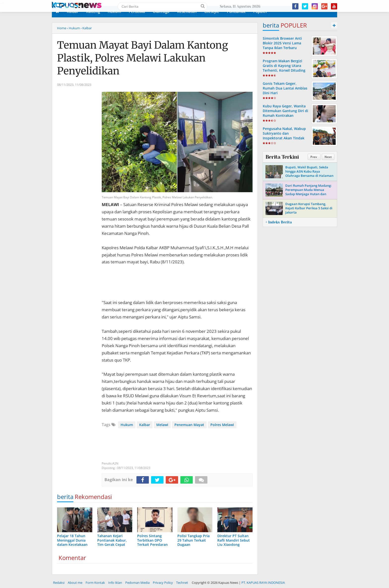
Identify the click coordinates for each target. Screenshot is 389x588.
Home (62, 28)
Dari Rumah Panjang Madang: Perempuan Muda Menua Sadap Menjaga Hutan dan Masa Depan (308, 192)
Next (328, 157)
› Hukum (73, 28)
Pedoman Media (137, 583)
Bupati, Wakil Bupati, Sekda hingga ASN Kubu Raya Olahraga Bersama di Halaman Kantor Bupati (309, 173)
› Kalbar (86, 28)
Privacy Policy (163, 583)
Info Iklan (115, 583)
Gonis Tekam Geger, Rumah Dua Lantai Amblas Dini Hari (285, 88)
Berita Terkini (282, 157)
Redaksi (59, 583)
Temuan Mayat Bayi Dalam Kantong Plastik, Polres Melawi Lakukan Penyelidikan (143, 58)
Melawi (162, 425)
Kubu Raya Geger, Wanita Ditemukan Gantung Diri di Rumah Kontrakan (285, 111)
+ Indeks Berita (279, 222)
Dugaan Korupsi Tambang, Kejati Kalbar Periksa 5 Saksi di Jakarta (309, 208)
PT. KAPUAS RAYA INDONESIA (263, 583)
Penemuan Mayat (189, 425)
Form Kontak (95, 583)
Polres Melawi (222, 425)
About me (75, 583)
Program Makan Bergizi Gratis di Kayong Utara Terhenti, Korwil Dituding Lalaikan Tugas (284, 68)
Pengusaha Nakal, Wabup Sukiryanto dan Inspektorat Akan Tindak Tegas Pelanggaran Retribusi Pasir (284, 138)
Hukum (127, 425)
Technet (182, 583)
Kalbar (145, 425)
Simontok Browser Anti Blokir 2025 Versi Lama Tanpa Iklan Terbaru (282, 43)
